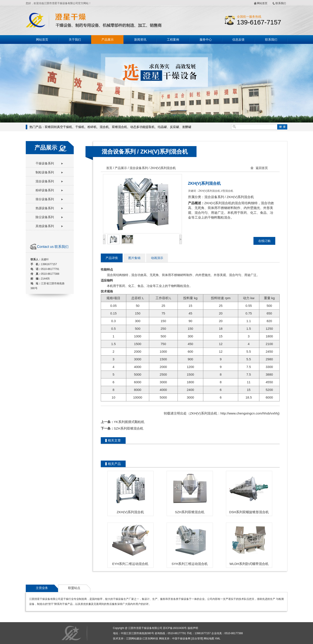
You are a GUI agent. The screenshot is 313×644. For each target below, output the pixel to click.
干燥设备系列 (45, 163)
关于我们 (75, 40)
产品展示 (108, 40)
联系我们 (281, 3)
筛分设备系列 (45, 199)
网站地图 (209, 639)
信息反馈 (238, 40)
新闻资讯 (140, 40)
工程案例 (173, 40)
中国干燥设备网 (181, 639)
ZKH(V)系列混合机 (164, 152)
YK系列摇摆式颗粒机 (129, 422)
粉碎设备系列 (45, 190)
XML (218, 639)
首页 (109, 168)
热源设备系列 (45, 208)
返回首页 (262, 168)
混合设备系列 (45, 181)
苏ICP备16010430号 (175, 628)
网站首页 (262, 3)
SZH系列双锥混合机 (129, 428)
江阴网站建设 (134, 639)
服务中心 (206, 40)
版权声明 (193, 628)
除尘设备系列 (45, 217)
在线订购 (264, 241)
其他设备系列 (45, 226)
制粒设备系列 (45, 172)
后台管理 (197, 639)
